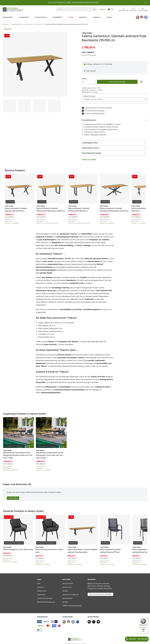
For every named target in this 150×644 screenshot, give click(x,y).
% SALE (71, 17)
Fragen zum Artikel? (89, 160)
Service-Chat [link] (67, 587)
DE (112, 9)
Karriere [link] (65, 602)
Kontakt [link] (65, 591)
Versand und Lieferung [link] (70, 595)
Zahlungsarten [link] (68, 598)
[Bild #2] (24, 106)
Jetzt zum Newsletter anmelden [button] (100, 594)
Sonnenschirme (42, 17)
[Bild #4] (54, 106)
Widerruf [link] (40, 587)
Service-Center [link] (68, 584)
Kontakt (131, 639)
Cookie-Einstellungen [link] (45, 598)
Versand (93, 71)
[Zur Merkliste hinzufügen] (141, 82)
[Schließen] (145, 3)
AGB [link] (39, 584)
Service (110, 17)
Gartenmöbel (8, 17)
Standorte (98, 17)
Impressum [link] (41, 595)
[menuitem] (124, 10)
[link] (115, 33)
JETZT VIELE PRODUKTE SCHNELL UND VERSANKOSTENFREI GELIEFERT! (73, 3)
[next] (144, 193)
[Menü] (147, 619)
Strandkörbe (58, 17)
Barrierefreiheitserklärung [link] (46, 602)
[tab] (115, 120)
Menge (89, 81)
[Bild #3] (39, 106)
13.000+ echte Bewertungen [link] (72, 606)
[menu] (132, 9)
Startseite (6, 24)
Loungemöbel (25, 17)
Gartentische (39, 24)
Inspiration (83, 17)
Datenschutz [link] (42, 591)
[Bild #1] (10, 106)
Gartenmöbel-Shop (17, 24)
